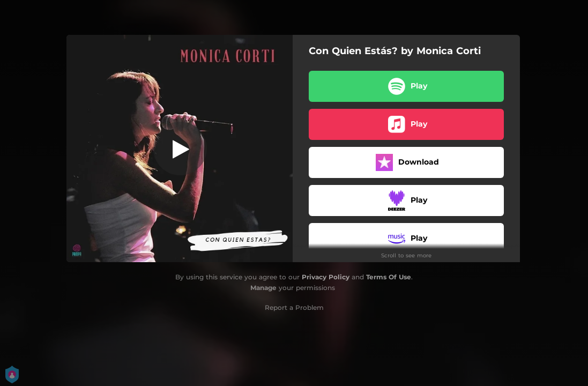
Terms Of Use (389, 277)
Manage (263, 288)
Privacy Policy (326, 277)
